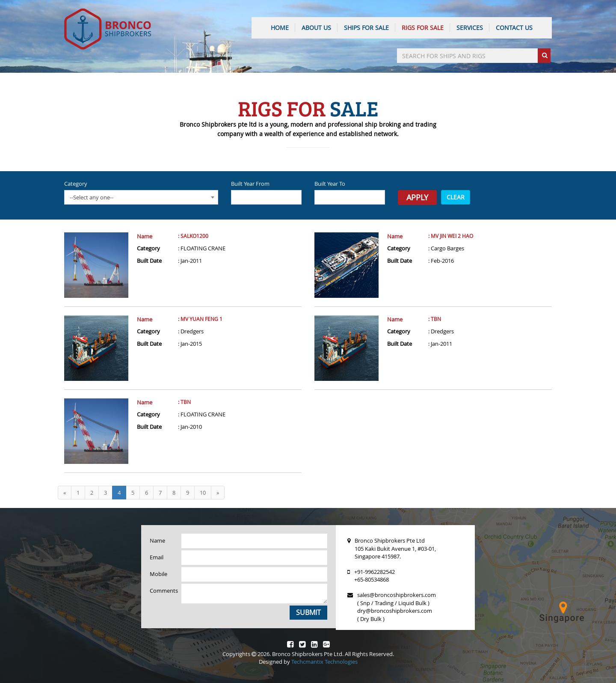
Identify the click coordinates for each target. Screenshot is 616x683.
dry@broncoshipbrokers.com (395, 611)
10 (203, 493)
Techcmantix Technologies (324, 662)
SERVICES (470, 28)
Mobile (158, 574)
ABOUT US (316, 28)
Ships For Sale (366, 28)
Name (145, 236)
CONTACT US (514, 28)
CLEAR (456, 197)
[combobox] (141, 197)
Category (76, 184)
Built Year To (330, 184)
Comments (162, 591)
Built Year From (250, 184)
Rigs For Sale (423, 28)
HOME (280, 28)
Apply (417, 197)
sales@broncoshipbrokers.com (397, 595)
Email (157, 557)
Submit (308, 612)
